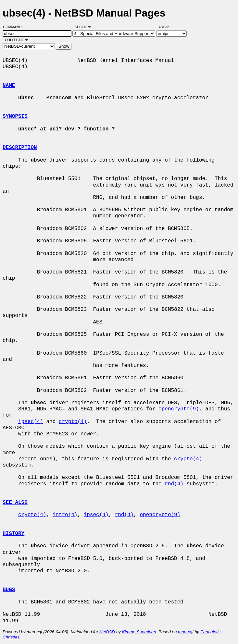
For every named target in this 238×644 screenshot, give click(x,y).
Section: (84, 27)
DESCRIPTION (20, 148)
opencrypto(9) (179, 409)
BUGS (9, 590)
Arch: (167, 27)
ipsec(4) (31, 422)
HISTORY (13, 534)
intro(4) (65, 515)
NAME (9, 86)
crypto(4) (73, 422)
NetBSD (107, 632)
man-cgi (186, 632)
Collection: (16, 40)
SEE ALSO (15, 503)
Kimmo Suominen (139, 632)
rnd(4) (174, 484)
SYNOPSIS (15, 116)
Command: (15, 27)
